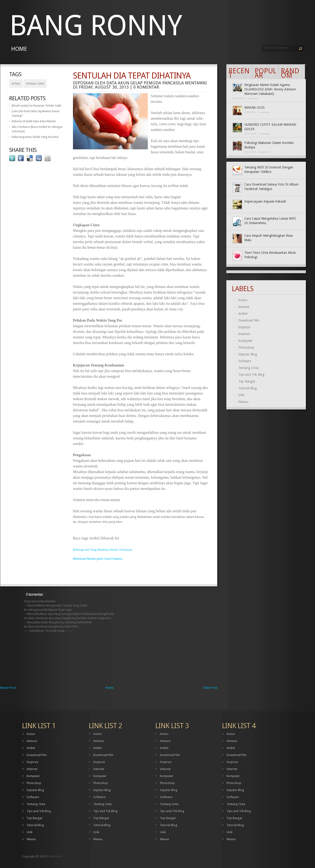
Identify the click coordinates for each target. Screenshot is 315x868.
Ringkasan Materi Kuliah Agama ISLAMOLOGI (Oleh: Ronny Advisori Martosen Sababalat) (270, 89)
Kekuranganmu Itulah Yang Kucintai (35, 137)
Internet (244, 334)
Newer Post (8, 688)
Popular (266, 73)
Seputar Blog (248, 354)
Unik (241, 395)
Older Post (210, 688)
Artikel (16, 84)
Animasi (244, 307)
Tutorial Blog (248, 388)
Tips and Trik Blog (251, 375)
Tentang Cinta (35, 84)
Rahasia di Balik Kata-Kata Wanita (34, 121)
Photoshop (246, 348)
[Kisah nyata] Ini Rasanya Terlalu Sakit (36, 106)
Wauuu (243, 402)
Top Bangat (247, 381)
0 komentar (146, 87)
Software (245, 361)
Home (19, 49)
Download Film (249, 320)
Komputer (245, 341)
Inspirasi (244, 327)
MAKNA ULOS (255, 108)
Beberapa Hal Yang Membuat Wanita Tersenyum (103, 550)
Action (243, 300)
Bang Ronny (96, 26)
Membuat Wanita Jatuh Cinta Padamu (98, 559)
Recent (239, 73)
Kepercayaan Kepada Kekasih (265, 201)
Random (290, 73)
